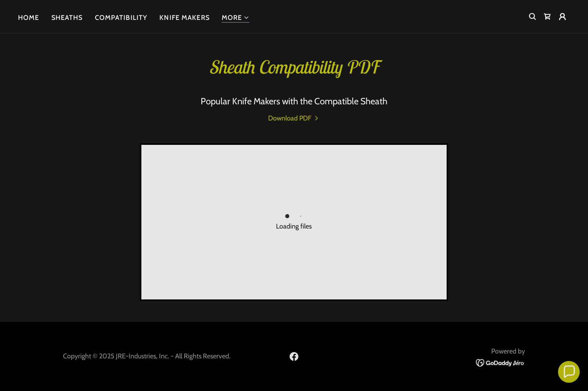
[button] (236, 18)
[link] (547, 17)
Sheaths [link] (67, 18)
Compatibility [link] (121, 18)
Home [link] (29, 18)
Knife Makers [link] (184, 18)
